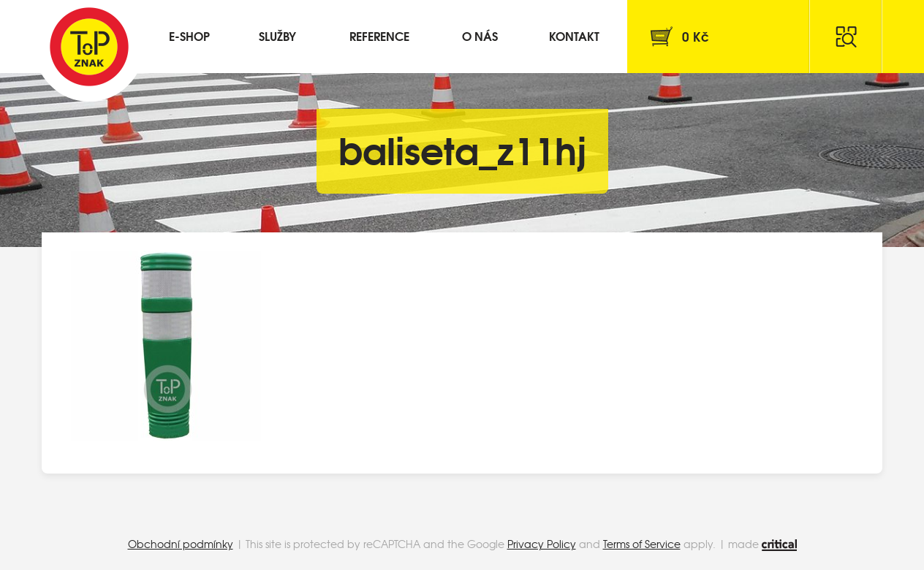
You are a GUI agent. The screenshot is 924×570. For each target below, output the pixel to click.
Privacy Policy (542, 544)
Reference (379, 35)
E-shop (189, 35)
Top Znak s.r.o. (89, 47)
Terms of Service (642, 544)
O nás (480, 35)
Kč (696, 36)
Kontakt (574, 35)
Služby (277, 35)
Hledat (846, 37)
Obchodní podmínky (181, 544)
